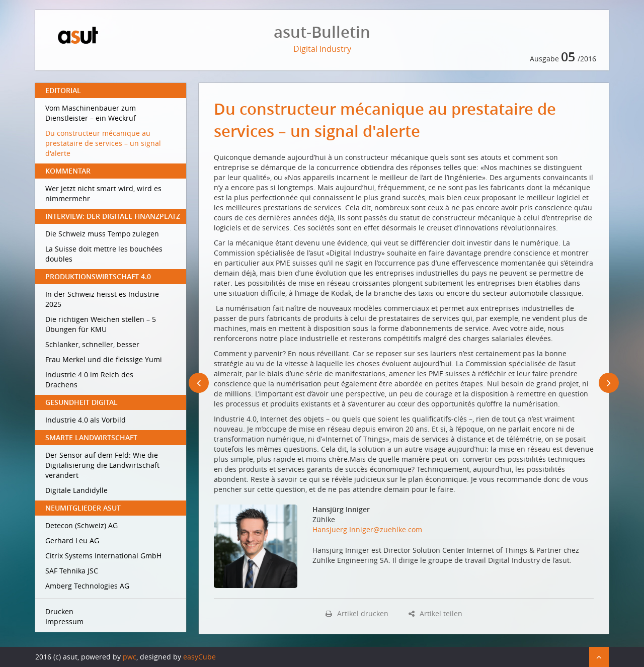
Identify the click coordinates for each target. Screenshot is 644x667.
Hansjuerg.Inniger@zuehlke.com (367, 529)
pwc (130, 657)
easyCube (199, 657)
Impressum (64, 621)
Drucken (59, 611)
